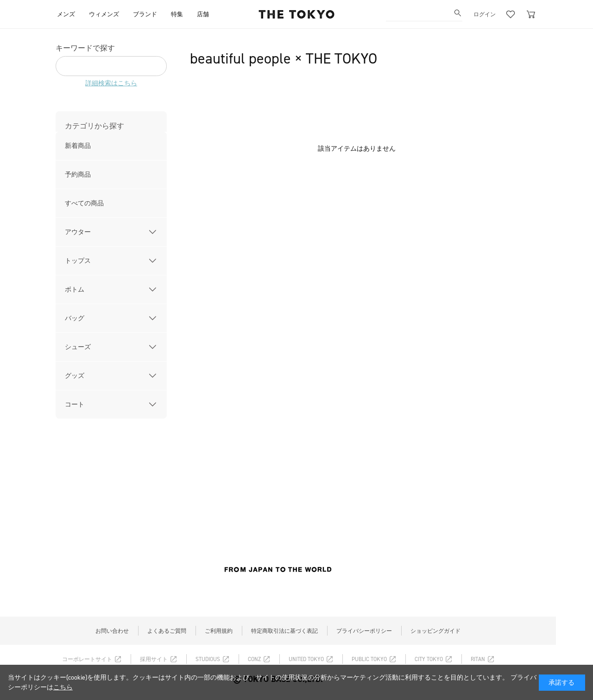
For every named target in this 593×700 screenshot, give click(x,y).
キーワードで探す (85, 48)
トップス (78, 261)
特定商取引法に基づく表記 (284, 631)
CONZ (254, 659)
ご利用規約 (219, 631)
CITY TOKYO (429, 659)
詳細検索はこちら (111, 83)
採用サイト (154, 659)
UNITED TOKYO (306, 659)
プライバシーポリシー (364, 631)
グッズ (75, 376)
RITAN (478, 659)
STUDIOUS (208, 659)
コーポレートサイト (87, 659)
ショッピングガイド (435, 631)
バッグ (75, 318)
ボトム (75, 290)
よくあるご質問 (167, 631)
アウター (78, 232)
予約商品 (78, 175)
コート (75, 404)
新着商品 (78, 146)
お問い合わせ (112, 631)
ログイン (485, 14)
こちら (63, 687)
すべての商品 (84, 203)
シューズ (78, 347)
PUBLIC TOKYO (369, 659)
